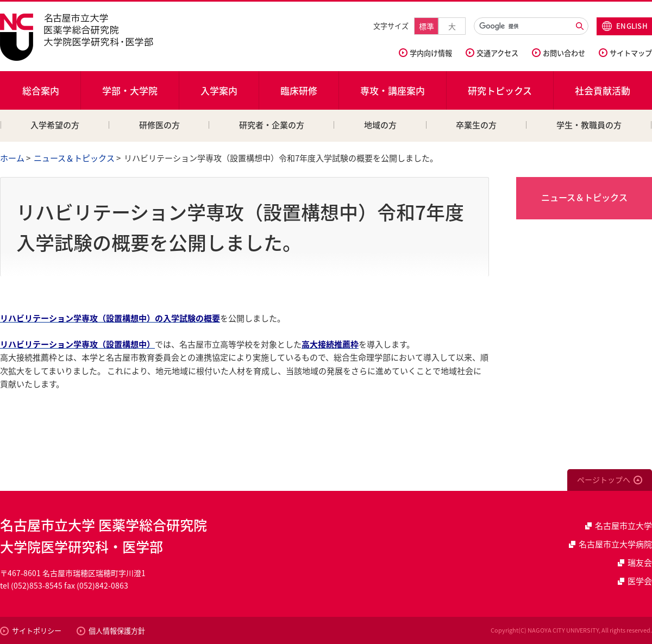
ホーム (12, 158)
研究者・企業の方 (272, 125)
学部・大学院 (130, 90)
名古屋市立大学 (623, 526)
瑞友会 (640, 563)
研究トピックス (500, 90)
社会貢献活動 (603, 90)
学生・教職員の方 (589, 125)
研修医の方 (159, 125)
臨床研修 (299, 90)
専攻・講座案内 (393, 90)
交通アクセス (497, 53)
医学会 (640, 581)
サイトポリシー (37, 631)
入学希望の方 (55, 125)
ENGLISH (632, 26)
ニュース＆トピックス (74, 158)
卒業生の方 (476, 125)
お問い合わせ (564, 53)
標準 (427, 26)
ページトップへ (604, 479)
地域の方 (380, 125)
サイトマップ (631, 53)
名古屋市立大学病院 (615, 544)
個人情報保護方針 (117, 631)
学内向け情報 (431, 53)
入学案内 (219, 90)
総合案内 (41, 90)
